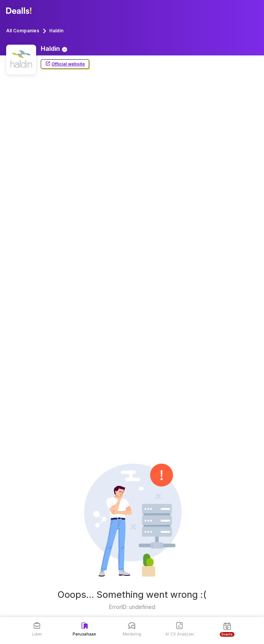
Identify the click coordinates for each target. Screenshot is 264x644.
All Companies (23, 31)
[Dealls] (20, 11)
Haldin (56, 31)
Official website (65, 64)
